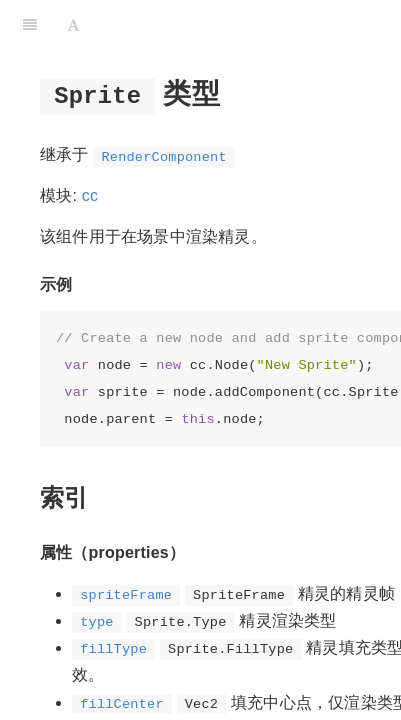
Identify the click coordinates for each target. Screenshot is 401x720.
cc (90, 195)
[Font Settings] (73, 25)
